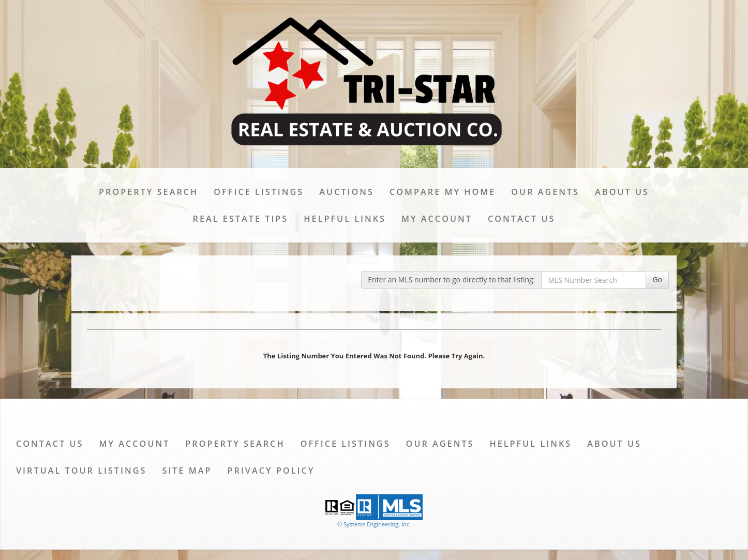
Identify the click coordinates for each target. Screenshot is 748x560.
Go (657, 279)
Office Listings (259, 192)
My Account (437, 219)
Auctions (347, 192)
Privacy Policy (271, 471)
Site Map (187, 471)
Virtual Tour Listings (81, 471)
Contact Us (521, 219)
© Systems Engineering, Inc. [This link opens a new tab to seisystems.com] (374, 524)
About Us (622, 192)
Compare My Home (443, 192)
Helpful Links (345, 219)
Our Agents (545, 192)
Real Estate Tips (241, 219)
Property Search (148, 192)
